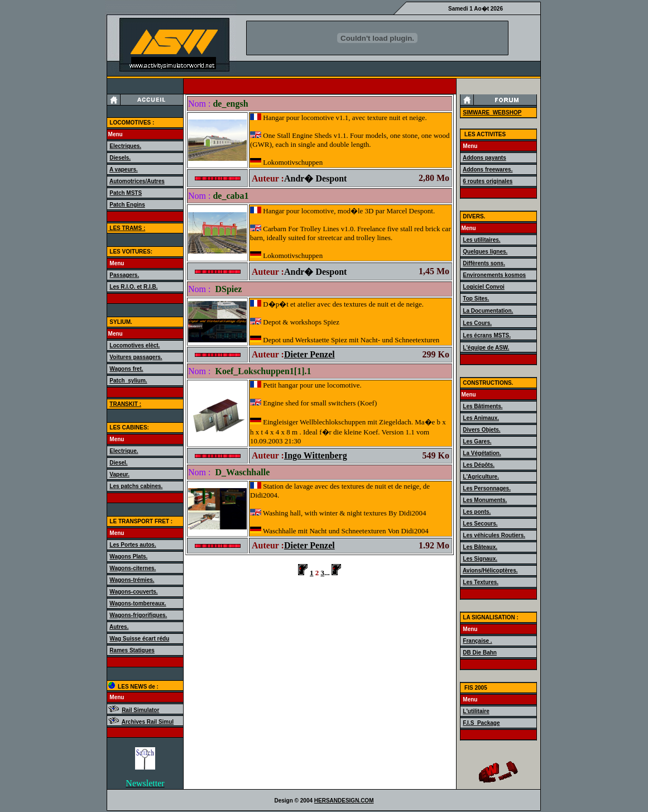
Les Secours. (480, 524)
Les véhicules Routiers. (494, 535)
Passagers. (124, 275)
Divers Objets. (481, 430)
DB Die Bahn (480, 653)
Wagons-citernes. (133, 568)
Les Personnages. (487, 488)
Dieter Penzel (309, 354)
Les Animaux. (481, 418)
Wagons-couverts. (133, 592)
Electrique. (124, 451)
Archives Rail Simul (148, 722)
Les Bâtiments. (483, 406)
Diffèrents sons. (484, 263)
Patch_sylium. (128, 381)
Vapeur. (119, 474)
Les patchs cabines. (136, 486)
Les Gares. (477, 441)
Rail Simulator (140, 710)
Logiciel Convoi (483, 287)
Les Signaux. (480, 559)
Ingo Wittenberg (316, 455)
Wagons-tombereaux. (138, 603)
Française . (477, 641)
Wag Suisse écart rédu (139, 639)
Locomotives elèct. (135, 345)
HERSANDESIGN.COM (344, 801)
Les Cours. (477, 323)
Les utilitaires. (481, 240)
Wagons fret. (126, 369)
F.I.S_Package (481, 723)
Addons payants (484, 158)
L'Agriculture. (481, 477)
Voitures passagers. (136, 357)
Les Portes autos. (133, 545)
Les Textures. (481, 582)
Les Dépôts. (479, 465)
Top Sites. (476, 298)
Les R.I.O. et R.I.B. (133, 287)
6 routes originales (488, 181)
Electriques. (125, 146)
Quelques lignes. (485, 252)
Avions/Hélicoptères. (490, 570)
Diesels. (120, 158)
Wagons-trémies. (132, 580)
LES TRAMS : (127, 228)
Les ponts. (477, 512)
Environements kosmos (494, 275)
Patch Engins (127, 205)
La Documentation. (488, 311)
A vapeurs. (124, 169)
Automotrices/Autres (137, 181)
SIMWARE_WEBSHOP (492, 113)
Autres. (119, 627)
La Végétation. (482, 453)
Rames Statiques (132, 650)
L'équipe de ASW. (486, 348)
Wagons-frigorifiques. (138, 615)
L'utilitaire (476, 711)
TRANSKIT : (125, 404)
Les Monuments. (485, 500)
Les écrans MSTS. (487, 335)
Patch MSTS (126, 193)
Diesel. (118, 463)
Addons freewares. (488, 169)
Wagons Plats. (128, 557)
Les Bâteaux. (480, 547)
